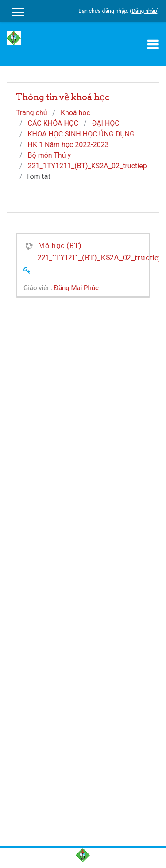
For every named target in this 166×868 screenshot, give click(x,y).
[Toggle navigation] (153, 44)
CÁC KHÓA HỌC (53, 123)
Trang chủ (32, 113)
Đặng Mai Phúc (76, 288)
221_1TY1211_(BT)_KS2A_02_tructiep (87, 166)
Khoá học (75, 113)
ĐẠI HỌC (106, 123)
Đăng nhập (144, 11)
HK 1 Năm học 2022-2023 (68, 145)
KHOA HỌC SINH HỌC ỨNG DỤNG (81, 134)
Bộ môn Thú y (49, 155)
